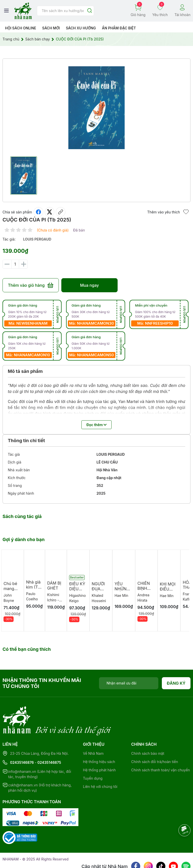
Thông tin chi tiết (26, 441)
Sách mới (51, 28)
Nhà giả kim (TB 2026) (33, 587)
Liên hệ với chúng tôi (100, 766)
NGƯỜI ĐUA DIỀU (98, 589)
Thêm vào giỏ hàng (31, 285)
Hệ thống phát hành (99, 749)
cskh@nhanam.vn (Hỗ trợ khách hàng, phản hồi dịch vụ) (40, 767)
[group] (96, 108)
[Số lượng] (15, 264)
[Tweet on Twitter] (50, 212)
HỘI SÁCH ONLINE (21, 28)
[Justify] (90, 11)
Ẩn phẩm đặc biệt (119, 28)
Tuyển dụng (93, 758)
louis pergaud (37, 239)
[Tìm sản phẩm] (65, 11)
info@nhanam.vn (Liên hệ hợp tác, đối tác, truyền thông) (39, 754)
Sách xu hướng (81, 28)
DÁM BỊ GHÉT (54, 586)
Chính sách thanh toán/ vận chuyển (161, 749)
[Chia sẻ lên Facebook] (38, 212)
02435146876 (22, 742)
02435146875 (49, 742)
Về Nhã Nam (93, 733)
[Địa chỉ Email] (129, 683)
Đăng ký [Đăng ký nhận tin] (176, 683)
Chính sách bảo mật (148, 733)
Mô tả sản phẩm (25, 371)
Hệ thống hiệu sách (99, 741)
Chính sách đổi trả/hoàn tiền (155, 741)
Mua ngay (89, 285)
